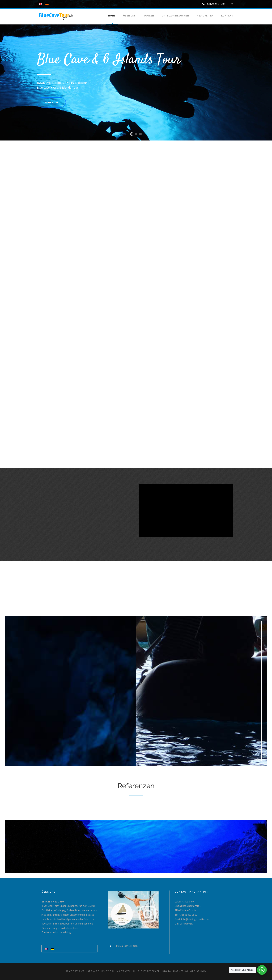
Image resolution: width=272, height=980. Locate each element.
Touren (149, 16)
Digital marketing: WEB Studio (184, 971)
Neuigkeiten (205, 16)
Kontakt (227, 16)
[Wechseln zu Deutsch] (53, 949)
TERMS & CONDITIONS (126, 946)
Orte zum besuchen (175, 16)
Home (112, 16)
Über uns (129, 16)
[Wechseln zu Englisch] (46, 949)
